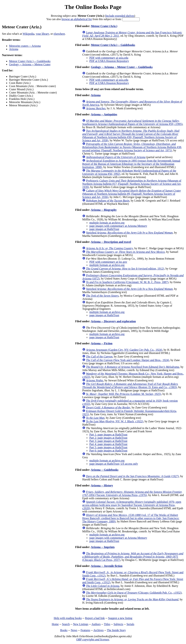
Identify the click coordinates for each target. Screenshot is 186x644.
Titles (107, 624)
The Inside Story (116, 630)
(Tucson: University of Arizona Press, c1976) (132, 493)
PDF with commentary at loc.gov (108, 262)
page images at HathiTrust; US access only (114, 464)
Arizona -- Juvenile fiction (107, 566)
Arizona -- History (102, 485)
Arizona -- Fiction (102, 343)
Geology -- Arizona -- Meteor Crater (30, 64)
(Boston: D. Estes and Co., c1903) (130, 386)
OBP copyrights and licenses (93, 639)
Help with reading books (68, 618)
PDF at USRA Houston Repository (109, 61)
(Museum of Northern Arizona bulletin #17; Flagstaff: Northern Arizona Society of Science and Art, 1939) (132, 184)
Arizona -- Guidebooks (105, 470)
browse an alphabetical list (77, 19)
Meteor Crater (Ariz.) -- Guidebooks (30, 61)
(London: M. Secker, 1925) (124, 394)
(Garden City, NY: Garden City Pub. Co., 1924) (124, 350)
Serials (130, 624)
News (74, 630)
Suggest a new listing (120, 618)
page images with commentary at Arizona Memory (118, 226)
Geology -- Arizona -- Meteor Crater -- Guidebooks (122, 67)
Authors (96, 624)
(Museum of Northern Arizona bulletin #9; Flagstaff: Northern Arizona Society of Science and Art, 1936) (132, 194)
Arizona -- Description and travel (111, 242)
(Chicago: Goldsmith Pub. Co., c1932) (134, 593)
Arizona (14, 49)
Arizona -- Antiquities (104, 114)
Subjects (118, 624)
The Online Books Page (93, 7)
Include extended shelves (120, 16)
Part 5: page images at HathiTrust (108, 447)
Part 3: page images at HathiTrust (108, 441)
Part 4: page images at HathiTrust (108, 444)
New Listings (81, 624)
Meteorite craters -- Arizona (25, 46)
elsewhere (59, 34)
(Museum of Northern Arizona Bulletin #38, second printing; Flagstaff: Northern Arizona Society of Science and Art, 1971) (132, 147)
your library (42, 34)
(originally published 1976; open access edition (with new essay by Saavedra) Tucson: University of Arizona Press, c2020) (132, 505)
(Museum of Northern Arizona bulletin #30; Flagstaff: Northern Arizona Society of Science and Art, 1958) (131, 136)
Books (64, 630)
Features (85, 630)
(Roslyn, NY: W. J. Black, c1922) (115, 421)
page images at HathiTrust (104, 229)
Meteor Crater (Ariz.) (104, 26)
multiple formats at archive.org (107, 223)
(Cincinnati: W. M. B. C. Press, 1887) (127, 282)
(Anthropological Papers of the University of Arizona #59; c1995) (132, 122)
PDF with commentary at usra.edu (109, 58)
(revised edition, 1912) (125, 269)
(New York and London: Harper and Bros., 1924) (128, 360)
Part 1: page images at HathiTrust (108, 435)
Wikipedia (28, 34)
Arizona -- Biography (104, 210)
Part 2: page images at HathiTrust (108, 438)
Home (55, 624)
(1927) (132, 476)
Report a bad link (95, 618)
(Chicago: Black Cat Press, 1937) (133, 557)
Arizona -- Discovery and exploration (113, 321)
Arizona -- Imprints (103, 547)
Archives (98, 630)
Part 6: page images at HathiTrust (108, 451)
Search (66, 624)
